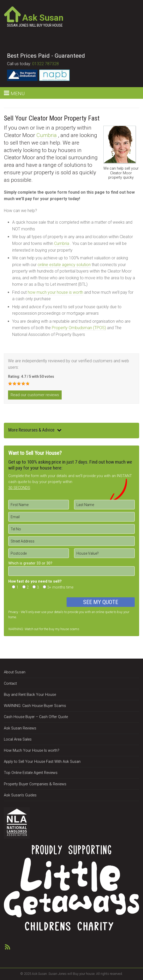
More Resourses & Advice (35, 430)
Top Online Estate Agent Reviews (31, 773)
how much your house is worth (55, 292)
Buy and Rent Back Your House (30, 695)
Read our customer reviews (35, 395)
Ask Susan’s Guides (20, 795)
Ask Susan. (40, 974)
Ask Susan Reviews (20, 728)
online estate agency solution (64, 265)
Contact (10, 684)
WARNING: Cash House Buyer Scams (35, 706)
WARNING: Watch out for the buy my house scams (44, 629)
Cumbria (47, 135)
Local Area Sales (18, 739)
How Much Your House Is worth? (32, 751)
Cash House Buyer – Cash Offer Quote (36, 717)
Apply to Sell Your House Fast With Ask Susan (42, 762)
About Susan (15, 672)
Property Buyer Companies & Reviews (35, 784)
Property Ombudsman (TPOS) (79, 328)
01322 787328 (45, 64)
